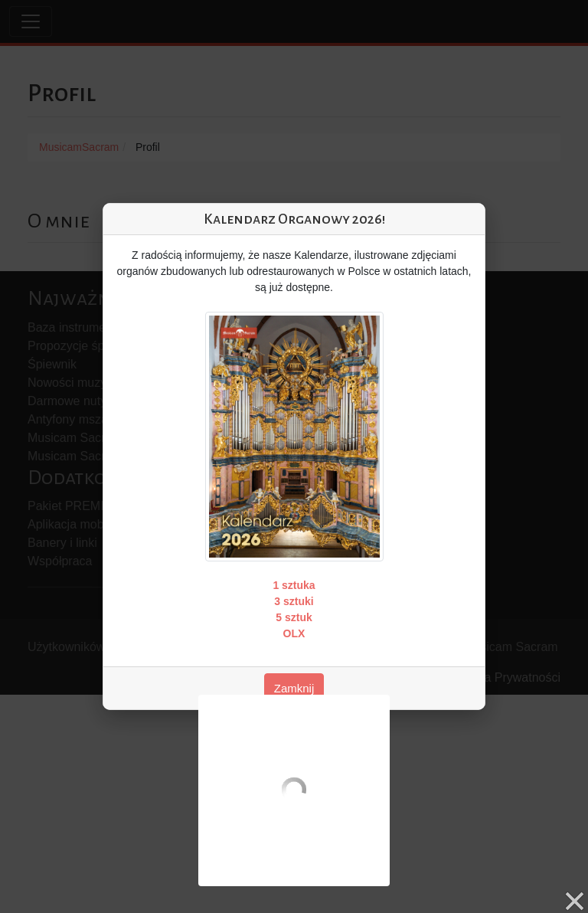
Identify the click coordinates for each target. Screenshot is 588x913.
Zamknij (294, 688)
